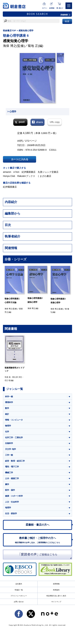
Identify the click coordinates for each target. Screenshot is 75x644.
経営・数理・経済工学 (15, 461)
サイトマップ (56, 602)
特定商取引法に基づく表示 (56, 596)
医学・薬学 (10, 490)
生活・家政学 (11, 513)
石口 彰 (8, 380)
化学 (7, 432)
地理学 (8, 508)
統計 (7, 414)
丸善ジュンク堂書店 (48, 172)
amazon (7, 172)
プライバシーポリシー (19, 596)
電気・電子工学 (12, 467)
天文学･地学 (11, 449)
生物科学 (9, 443)
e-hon (16, 172)
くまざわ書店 (44, 176)
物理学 (8, 426)
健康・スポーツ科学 (14, 496)
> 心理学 (12, 112)
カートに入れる (20, 159)
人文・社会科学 (12, 502)
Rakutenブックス (26, 176)
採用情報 (56, 584)
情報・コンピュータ (14, 420)
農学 (7, 484)
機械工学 (9, 473)
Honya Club (9, 176)
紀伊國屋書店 (29, 172)
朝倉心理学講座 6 (16, 36)
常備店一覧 (19, 590)
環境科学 (9, 402)
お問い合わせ (19, 602)
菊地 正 (33, 46)
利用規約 (56, 590)
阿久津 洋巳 (17, 377)
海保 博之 (10, 46)
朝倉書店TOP (9, 31)
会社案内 (19, 584)
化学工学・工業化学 (14, 438)
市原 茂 (8, 377)
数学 (7, 408)
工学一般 (9, 455)
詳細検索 (65, 15)
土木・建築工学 (12, 478)
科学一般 (9, 397)
